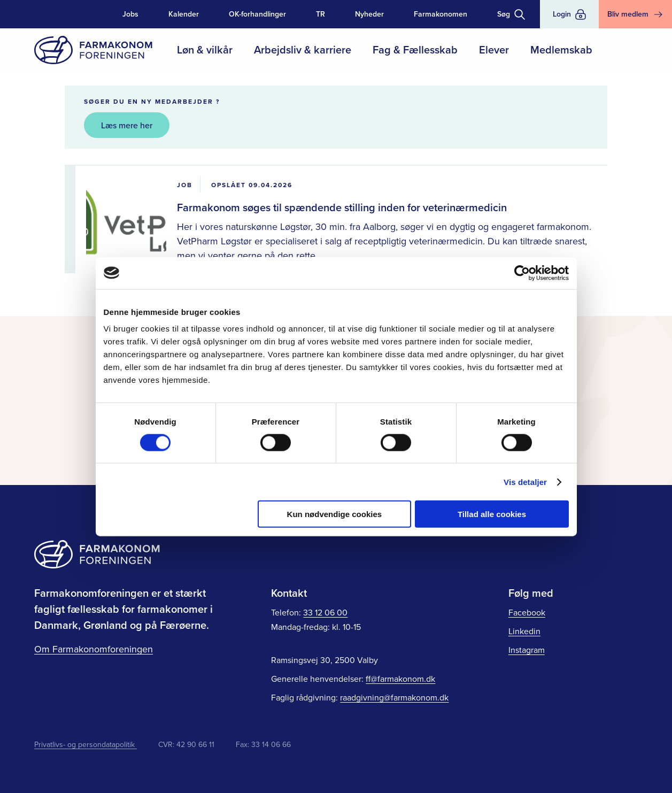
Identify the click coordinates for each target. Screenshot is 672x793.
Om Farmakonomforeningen (94, 649)
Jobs (130, 14)
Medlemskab (561, 49)
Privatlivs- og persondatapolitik (86, 744)
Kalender (184, 14)
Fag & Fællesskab (415, 49)
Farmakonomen (441, 14)
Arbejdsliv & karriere (303, 49)
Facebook (527, 612)
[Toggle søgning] (511, 14)
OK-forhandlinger (257, 14)
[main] (336, 158)
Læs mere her (127, 125)
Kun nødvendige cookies (335, 514)
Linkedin (524, 631)
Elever (494, 49)
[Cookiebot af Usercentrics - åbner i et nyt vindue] (522, 273)
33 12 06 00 (325, 612)
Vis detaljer (525, 482)
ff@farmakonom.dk (400, 679)
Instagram (527, 650)
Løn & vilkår (205, 49)
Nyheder (369, 14)
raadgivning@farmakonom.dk (394, 697)
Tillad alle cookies (492, 514)
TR (320, 14)
